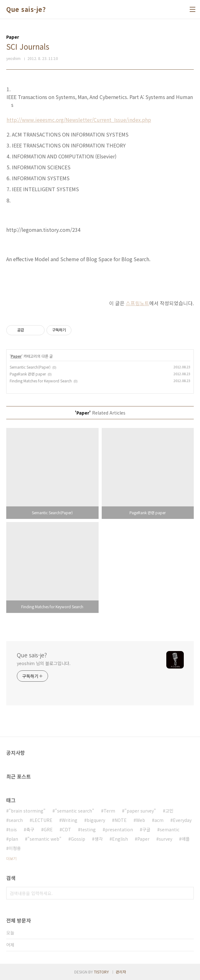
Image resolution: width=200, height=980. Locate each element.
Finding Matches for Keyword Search (41, 381)
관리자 (121, 972)
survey (166, 839)
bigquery (96, 820)
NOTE (121, 820)
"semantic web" (44, 839)
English (120, 839)
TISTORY (101, 972)
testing (88, 829)
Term (109, 811)
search (16, 820)
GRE (48, 829)
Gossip (78, 839)
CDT (67, 829)
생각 (99, 839)
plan (13, 839)
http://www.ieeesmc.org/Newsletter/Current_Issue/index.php (79, 120)
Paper (16, 356)
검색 (188, 893)
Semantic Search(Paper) (30, 367)
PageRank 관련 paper (28, 374)
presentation (119, 829)
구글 (146, 829)
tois (13, 829)
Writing (70, 820)
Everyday (182, 820)
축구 (30, 829)
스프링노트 (137, 303)
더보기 (11, 858)
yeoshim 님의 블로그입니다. (44, 663)
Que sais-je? (26, 9)
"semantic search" (75, 811)
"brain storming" (27, 811)
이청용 (15, 848)
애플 (186, 839)
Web (141, 820)
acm (159, 820)
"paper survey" (140, 811)
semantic (170, 829)
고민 (169, 811)
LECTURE (42, 820)
